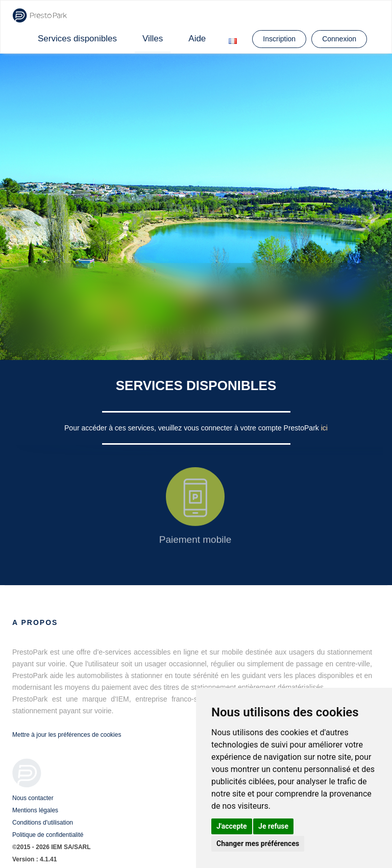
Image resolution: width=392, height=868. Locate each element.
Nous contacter (33, 798)
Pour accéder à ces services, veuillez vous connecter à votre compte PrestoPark (193, 428)
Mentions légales (35, 810)
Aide (197, 39)
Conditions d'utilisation (43, 823)
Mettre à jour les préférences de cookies (67, 735)
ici (324, 428)
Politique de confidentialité (48, 835)
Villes (153, 39)
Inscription (279, 39)
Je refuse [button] (273, 826)
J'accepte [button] (232, 826)
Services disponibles (77, 39)
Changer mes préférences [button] (258, 843)
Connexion (339, 39)
